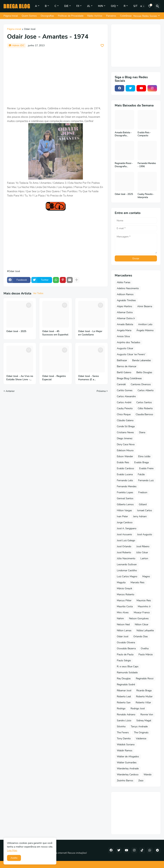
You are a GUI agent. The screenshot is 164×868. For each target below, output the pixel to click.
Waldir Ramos (125, 751)
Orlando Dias (141, 636)
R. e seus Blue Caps (128, 666)
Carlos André (124, 402)
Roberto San (124, 703)
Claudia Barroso (144, 414)
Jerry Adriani (140, 516)
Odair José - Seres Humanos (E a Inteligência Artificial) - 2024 (91, 378)
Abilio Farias (124, 282)
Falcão (141, 474)
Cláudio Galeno (125, 420)
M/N (100, 6)
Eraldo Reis (123, 462)
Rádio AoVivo (95, 16)
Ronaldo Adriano (126, 715)
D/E (66, 6)
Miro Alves (123, 612)
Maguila (121, 582)
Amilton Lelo (145, 324)
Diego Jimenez (125, 438)
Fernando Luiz (146, 480)
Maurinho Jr (144, 606)
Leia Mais (12, 850)
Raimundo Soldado (127, 672)
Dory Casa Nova (126, 444)
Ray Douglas (124, 678)
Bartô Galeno (124, 372)
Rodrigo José (138, 709)
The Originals (141, 733)
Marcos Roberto (126, 594)
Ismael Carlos (145, 510)
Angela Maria (124, 330)
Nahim (120, 618)
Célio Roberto (145, 408)
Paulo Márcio (146, 654)
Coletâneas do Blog (131, 16)
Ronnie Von (147, 715)
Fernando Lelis (125, 480)
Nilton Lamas (124, 630)
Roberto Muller (144, 697)
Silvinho (121, 727)
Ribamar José (124, 690)
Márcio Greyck (124, 588)
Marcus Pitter (124, 600)
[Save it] (102, 46)
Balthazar (122, 360)
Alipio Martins (124, 306)
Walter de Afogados (128, 757)
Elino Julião (144, 456)
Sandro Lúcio (124, 721)
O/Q (113, 6)
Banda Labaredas (142, 360)
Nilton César (142, 624)
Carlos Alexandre (126, 396)
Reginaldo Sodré (126, 684)
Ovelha (145, 648)
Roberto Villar (143, 703)
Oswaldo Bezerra (126, 648)
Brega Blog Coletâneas (129, 378)
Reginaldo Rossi (145, 678)
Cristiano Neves (125, 432)
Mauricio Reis (144, 600)
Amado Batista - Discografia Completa (123, 134)
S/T (135, 6)
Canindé (121, 384)
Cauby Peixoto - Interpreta (146, 196)
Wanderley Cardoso (128, 775)
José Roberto (124, 552)
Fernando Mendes (127, 486)
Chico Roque (124, 414)
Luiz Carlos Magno (127, 576)
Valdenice (141, 739)
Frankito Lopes (125, 492)
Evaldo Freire (146, 468)
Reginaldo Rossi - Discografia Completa (124, 165)
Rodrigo (121, 709)
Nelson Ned (123, 624)
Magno (146, 576)
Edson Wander (125, 456)
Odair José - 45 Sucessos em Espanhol (55, 333)
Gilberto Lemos (125, 504)
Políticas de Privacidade (71, 16)
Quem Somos (29, 16)
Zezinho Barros (125, 781)
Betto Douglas (144, 372)
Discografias (47, 16)
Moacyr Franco (142, 612)
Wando (148, 775)
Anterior (10, 391)
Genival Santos (125, 498)
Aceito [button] (14, 858)
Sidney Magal (144, 721)
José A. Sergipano (127, 528)
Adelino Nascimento (128, 288)
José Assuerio (124, 534)
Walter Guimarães (127, 763)
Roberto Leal (124, 697)
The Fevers (123, 733)
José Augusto (145, 534)
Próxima (101, 391)
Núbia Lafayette (145, 630)
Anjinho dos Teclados (129, 342)
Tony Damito (124, 739)
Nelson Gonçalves (139, 618)
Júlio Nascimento (126, 558)
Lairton (144, 558)
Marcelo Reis (138, 582)
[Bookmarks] (150, 6)
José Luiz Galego (126, 540)
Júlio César (142, 552)
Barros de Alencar (127, 366)
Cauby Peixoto (125, 408)
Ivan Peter (122, 516)
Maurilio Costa (125, 606)
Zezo (141, 781)
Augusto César (125, 348)
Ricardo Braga (144, 690)
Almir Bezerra (145, 306)
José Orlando (124, 546)
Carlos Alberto (146, 390)
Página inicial (14, 29)
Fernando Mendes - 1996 (147, 165)
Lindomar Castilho (127, 570)
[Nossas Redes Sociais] (146, 16)
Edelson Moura (125, 450)
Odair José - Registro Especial (54, 378)
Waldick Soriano (126, 745)
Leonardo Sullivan (127, 564)
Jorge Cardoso (125, 522)
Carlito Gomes (125, 390)
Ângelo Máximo (145, 330)
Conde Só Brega (126, 426)
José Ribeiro (143, 546)
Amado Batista (125, 324)
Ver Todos (38, 293)
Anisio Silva (123, 336)
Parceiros (111, 16)
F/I (78, 6)
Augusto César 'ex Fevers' (131, 354)
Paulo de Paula (125, 654)
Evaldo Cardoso (125, 468)
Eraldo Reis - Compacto (144, 134)
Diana (142, 432)
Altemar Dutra (125, 312)
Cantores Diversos (141, 384)
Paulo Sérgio (124, 660)
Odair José (30, 29)
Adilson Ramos (125, 294)
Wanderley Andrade (128, 769)
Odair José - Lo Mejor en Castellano (90, 333)
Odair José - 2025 (16, 331)
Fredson (143, 492)
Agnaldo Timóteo (126, 300)
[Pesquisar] (157, 6)
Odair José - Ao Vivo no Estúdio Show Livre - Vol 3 (20, 378)
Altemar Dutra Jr (126, 318)
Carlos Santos (144, 402)
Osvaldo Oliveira (126, 642)
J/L (89, 6)
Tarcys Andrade (139, 727)
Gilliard (143, 504)
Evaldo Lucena (125, 474)
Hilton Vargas (124, 510)
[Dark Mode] (142, 6)
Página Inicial (11, 16)
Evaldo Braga (141, 462)
